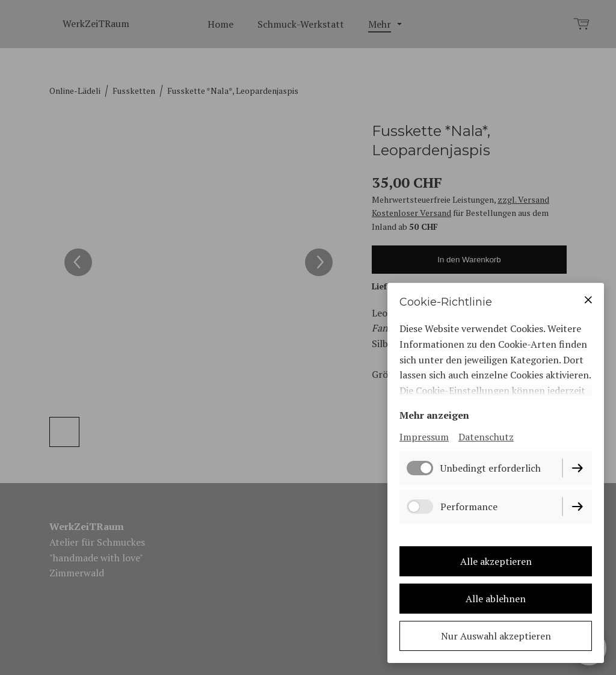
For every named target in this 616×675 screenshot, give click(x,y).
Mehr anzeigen (434, 415)
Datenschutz (486, 437)
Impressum (424, 437)
